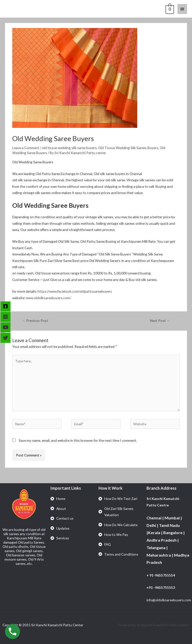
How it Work (110, 488)
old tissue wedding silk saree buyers (69, 148)
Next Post (160, 321)
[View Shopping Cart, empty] (169, 9)
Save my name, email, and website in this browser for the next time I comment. (78, 440)
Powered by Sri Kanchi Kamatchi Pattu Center (154, 625)
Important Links (66, 488)
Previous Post (35, 321)
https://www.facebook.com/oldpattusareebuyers (75, 291)
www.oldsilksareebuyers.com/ (48, 298)
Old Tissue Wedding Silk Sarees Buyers (128, 148)
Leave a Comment (26, 148)
